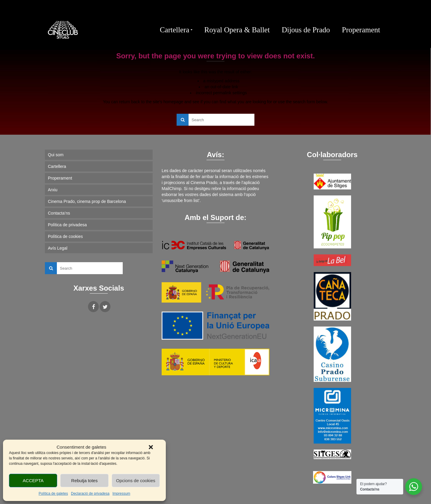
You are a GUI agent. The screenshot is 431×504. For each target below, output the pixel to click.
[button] (151, 447)
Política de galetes (53, 494)
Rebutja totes (84, 481)
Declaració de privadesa (90, 494)
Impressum (121, 494)
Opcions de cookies (136, 481)
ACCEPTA (33, 481)
